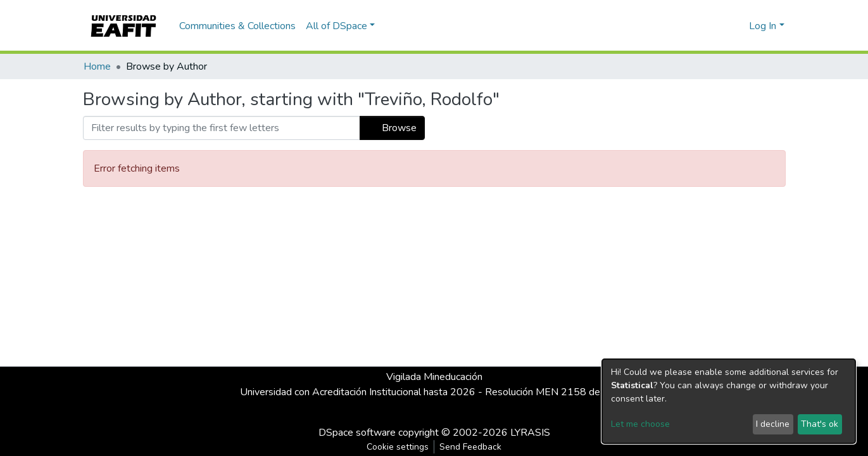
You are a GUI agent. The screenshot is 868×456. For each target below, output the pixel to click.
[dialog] (729, 401)
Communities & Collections (237, 26)
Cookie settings (398, 447)
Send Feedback (470, 447)
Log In (763, 26)
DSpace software (357, 433)
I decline (773, 424)
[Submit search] (719, 26)
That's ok (820, 424)
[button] (737, 26)
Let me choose (640, 424)
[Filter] (222, 128)
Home (97, 66)
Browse (392, 128)
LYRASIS (530, 433)
